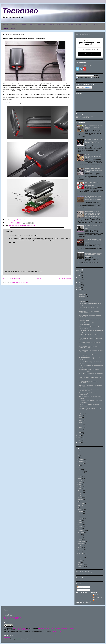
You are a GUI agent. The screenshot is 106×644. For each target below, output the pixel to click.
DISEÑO (87, 25)
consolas (80, 480)
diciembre (82, 294)
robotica (80, 539)
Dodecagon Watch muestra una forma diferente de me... (89, 320)
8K (78, 457)
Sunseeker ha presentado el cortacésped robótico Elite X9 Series (93, 241)
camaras (80, 474)
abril (81, 423)
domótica (80, 487)
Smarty (13, 29)
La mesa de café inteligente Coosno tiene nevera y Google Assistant (94, 170)
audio (79, 470)
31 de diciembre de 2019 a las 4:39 (28, 236)
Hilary (96, 595)
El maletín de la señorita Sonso (13, 617)
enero (81, 430)
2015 (79, 438)
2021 (79, 285)
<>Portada (7, 638)
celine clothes (13, 236)
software (80, 545)
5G (78, 453)
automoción (81, 472)
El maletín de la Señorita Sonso (85, 116)
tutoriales (80, 560)
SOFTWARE (41, 25)
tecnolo (79, 552)
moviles (80, 522)
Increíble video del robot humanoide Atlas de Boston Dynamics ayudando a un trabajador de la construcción (93, 214)
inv (78, 508)
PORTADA (6, 25)
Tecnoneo (20, 11)
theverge (13, 220)
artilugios (12, 225)
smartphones (81, 541)
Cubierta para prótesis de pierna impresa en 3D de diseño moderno (94, 127)
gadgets (21, 225)
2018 (79, 292)
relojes (79, 537)
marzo (81, 425)
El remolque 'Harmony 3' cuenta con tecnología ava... (89, 370)
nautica (79, 524)
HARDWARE (61, 25)
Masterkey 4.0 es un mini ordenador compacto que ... (89, 312)
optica (79, 529)
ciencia (79, 476)
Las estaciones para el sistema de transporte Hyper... (88, 324)
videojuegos (81, 564)
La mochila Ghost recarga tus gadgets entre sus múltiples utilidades (93, 255)
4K (78, 451)
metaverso (80, 516)
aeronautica (81, 459)
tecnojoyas (80, 550)
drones (79, 489)
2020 (79, 287)
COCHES (15, 25)
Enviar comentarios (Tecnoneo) (20, 282)
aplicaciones (81, 461)
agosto (81, 413)
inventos (32, 225)
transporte (80, 558)
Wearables (80, 566)
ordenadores (81, 531)
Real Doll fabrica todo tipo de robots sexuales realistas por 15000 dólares (93, 156)
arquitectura (81, 463)
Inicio (39, 278)
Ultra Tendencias (21, 220)
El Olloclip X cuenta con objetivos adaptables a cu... (88, 382)
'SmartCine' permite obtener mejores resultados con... (89, 308)
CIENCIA (32, 25)
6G (78, 455)
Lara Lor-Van (98, 597)
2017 (79, 433)
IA (78, 501)
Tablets (79, 547)
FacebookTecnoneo (85, 66)
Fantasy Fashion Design (83, 117)
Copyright (18, 639)
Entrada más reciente (12, 278)
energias (80, 493)
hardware (27, 225)
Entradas (80, 587)
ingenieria (80, 505)
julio (80, 415)
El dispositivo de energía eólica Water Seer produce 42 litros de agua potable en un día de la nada (94, 199)
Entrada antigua (65, 278)
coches (79, 478)
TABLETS (79, 25)
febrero (81, 427)
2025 (79, 275)
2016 (79, 435)
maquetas (80, 512)
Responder (12, 242)
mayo (81, 420)
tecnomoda (81, 554)
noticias (80, 526)
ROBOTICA (24, 25)
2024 (79, 278)
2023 (79, 280)
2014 (79, 440)
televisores (80, 556)
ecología (80, 491)
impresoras (81, 503)
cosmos (80, 482)
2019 (79, 290)
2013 (79, 442)
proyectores (81, 533)
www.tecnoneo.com (23, 630)
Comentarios (81, 590)
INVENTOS (51, 25)
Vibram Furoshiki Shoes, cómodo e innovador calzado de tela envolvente (94, 184)
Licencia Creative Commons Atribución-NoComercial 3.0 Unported (57, 628)
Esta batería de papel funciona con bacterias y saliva (89, 347)
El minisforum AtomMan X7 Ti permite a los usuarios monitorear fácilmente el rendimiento (93, 142)
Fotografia (80, 495)
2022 (79, 282)
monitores (80, 518)
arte (78, 466)
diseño (17, 225)
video (79, 562)
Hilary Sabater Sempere (19, 628)
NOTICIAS (95, 25)
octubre (81, 299)
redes (79, 535)
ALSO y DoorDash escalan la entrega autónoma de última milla (93, 227)
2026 (79, 273)
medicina (80, 514)
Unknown (97, 600)
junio (81, 418)
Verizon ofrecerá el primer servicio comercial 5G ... (88, 335)
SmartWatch (81, 543)
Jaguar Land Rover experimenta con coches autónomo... (89, 390)
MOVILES (70, 25)
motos (79, 520)
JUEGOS (6, 29)
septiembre (82, 301)
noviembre (82, 296)
